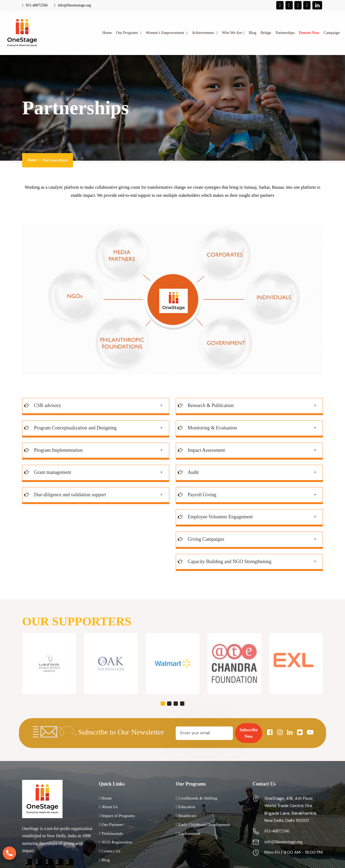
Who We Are (232, 33)
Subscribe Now (249, 733)
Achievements (203, 33)
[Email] (204, 733)
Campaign (332, 33)
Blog (253, 33)
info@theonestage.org (73, 5)
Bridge (266, 33)
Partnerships (285, 33)
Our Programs (128, 33)
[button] (163, 704)
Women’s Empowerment (165, 33)
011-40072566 (35, 5)
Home (107, 33)
